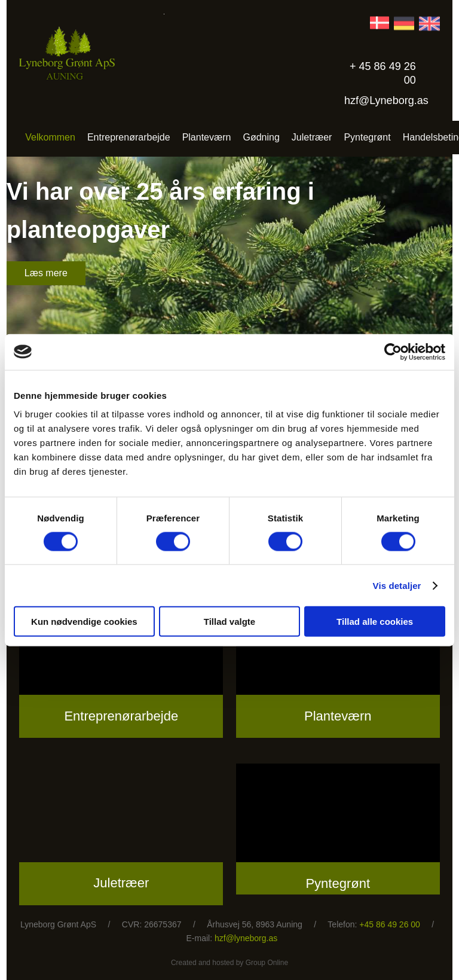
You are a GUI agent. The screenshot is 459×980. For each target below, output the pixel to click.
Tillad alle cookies (375, 622)
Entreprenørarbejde (129, 137)
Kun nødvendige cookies (84, 622)
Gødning (261, 137)
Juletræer (312, 137)
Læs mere (46, 273)
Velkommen (50, 137)
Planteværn (207, 137)
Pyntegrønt (367, 137)
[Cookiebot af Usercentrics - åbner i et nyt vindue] (393, 352)
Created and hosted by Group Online (229, 963)
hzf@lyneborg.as (246, 938)
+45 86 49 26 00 (390, 924)
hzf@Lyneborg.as (386, 100)
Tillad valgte (229, 622)
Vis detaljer (397, 585)
